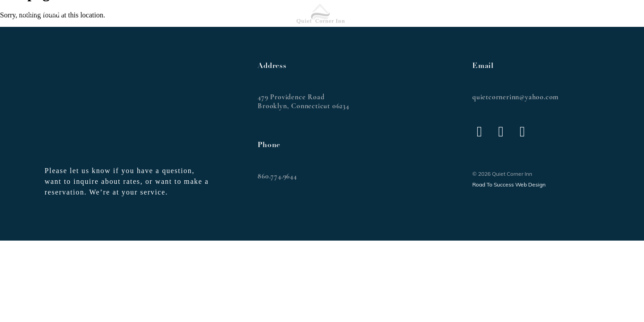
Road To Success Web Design (509, 185)
